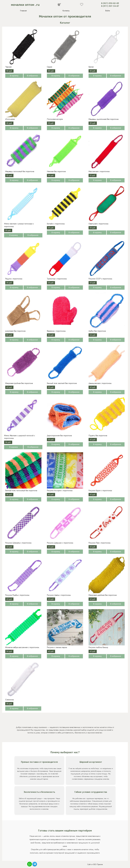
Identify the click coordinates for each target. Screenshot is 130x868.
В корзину (14, 76)
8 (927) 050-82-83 (110, 3)
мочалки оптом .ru (25, 5)
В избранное (32, 76)
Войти (108, 11)
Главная (23, 11)
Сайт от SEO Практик (95, 864)
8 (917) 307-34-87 (110, 6)
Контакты (66, 11)
